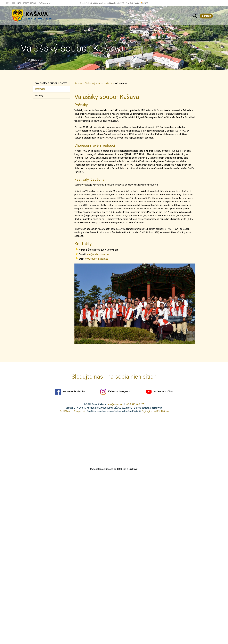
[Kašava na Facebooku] (3, 3)
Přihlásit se (161, 411)
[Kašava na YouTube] (13, 3)
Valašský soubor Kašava (99, 83)
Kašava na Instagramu (115, 392)
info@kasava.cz (116, 404)
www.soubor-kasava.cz (97, 259)
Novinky (39, 96)
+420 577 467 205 (135, 404)
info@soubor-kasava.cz (99, 254)
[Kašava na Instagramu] (8, 3)
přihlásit (206, 16)
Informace (40, 89)
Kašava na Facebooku (70, 392)
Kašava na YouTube (160, 392)
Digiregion (147, 411)
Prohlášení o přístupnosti (72, 411)
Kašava (78, 83)
